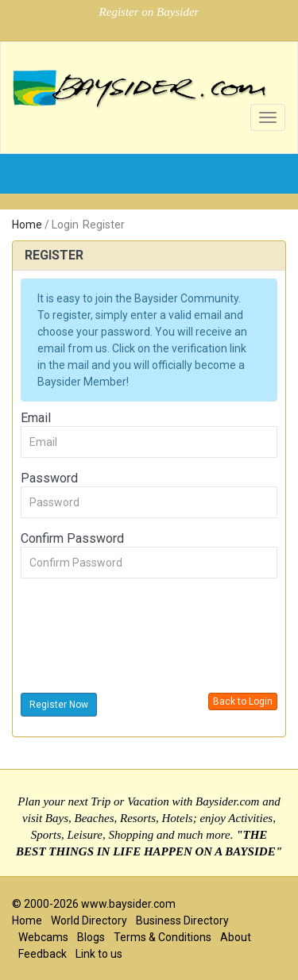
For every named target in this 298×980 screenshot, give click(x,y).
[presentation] (141, 638)
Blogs (91, 937)
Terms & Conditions (163, 937)
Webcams (43, 937)
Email (36, 418)
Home (27, 225)
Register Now (59, 705)
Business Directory (182, 920)
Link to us (99, 954)
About (236, 937)
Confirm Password (72, 538)
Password (49, 478)
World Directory (89, 920)
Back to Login (243, 701)
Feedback (43, 954)
